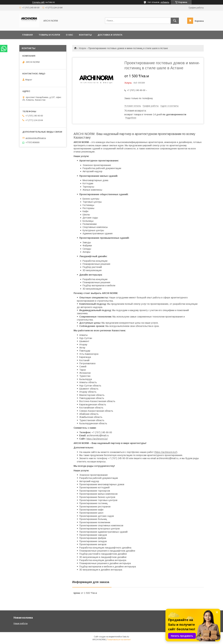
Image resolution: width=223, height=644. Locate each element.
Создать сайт (38, 2)
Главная (27, 35)
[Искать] (175, 21)
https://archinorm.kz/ (97, 439)
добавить (165, 2)
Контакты (85, 35)
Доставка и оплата (110, 35)
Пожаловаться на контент (119, 640)
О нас (69, 35)
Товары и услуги (49, 35)
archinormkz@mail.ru (36, 138)
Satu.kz (126, 637)
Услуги (82, 48)
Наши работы (21, 623)
